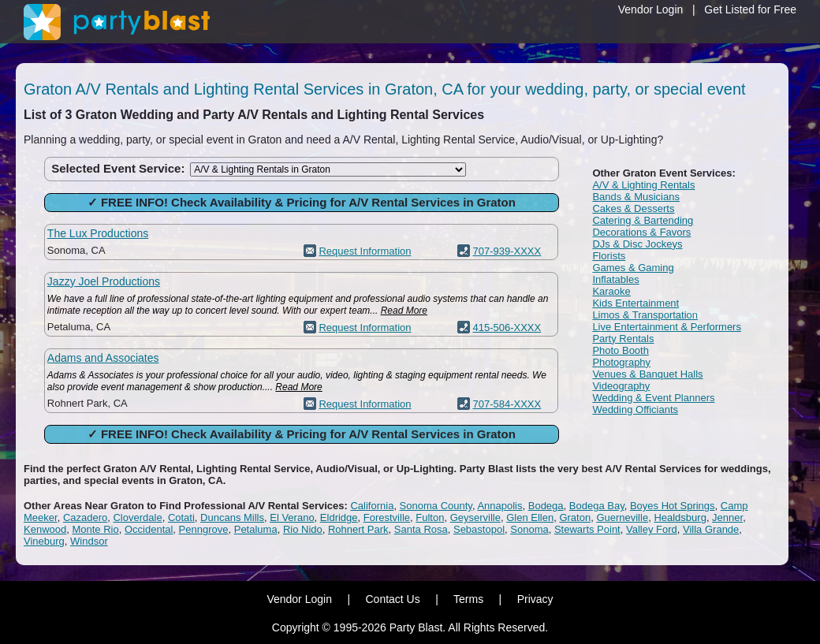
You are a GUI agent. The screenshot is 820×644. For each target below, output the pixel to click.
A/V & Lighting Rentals (643, 185)
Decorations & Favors (641, 232)
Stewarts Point (587, 529)
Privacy (535, 599)
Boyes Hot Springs (673, 506)
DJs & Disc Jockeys (637, 244)
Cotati (181, 517)
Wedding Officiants (635, 409)
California (372, 506)
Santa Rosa (421, 529)
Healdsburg (680, 517)
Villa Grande (711, 529)
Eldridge (339, 517)
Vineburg (44, 541)
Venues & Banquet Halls (647, 374)
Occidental (149, 529)
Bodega (546, 506)
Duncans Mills (232, 517)
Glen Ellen (530, 517)
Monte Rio (95, 529)
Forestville (387, 517)
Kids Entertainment (635, 303)
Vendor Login (651, 9)
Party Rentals (623, 339)
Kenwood (45, 529)
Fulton (430, 517)
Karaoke (611, 291)
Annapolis (499, 506)
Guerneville (622, 517)
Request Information (365, 251)
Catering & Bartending (643, 220)
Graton (575, 517)
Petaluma (256, 529)
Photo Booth (621, 350)
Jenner (727, 517)
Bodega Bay (597, 506)
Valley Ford (652, 529)
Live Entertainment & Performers (667, 327)
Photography (621, 362)
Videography (621, 386)
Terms (468, 599)
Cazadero (85, 517)
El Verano (292, 517)
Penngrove (204, 529)
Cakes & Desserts (633, 208)
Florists (609, 256)
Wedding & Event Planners (653, 398)
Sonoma (529, 529)
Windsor (89, 541)
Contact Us (392, 599)
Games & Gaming (633, 268)
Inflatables (615, 279)
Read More (404, 311)
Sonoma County (436, 506)
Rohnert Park (358, 529)
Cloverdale (137, 517)
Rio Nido (303, 529)
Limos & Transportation (645, 315)
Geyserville (475, 517)
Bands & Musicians (636, 197)
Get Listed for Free (750, 9)
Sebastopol (479, 529)
